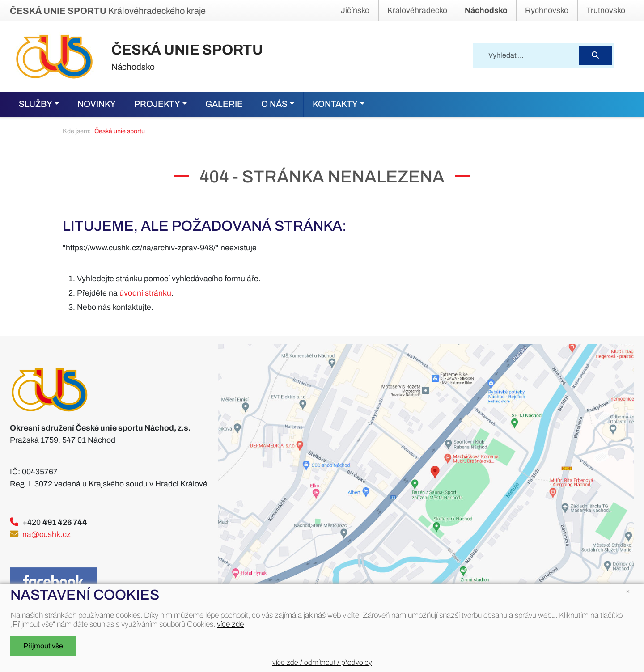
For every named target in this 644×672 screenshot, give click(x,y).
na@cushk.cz (47, 535)
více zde (230, 624)
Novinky (97, 104)
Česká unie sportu (120, 131)
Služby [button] (36, 104)
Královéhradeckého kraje (108, 11)
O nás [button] (274, 104)
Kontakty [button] (335, 104)
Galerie (224, 104)
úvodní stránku (145, 293)
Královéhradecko (417, 11)
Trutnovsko (606, 11)
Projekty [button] (157, 104)
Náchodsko (486, 11)
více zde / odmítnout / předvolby (322, 662)
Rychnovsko (547, 11)
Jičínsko (355, 11)
